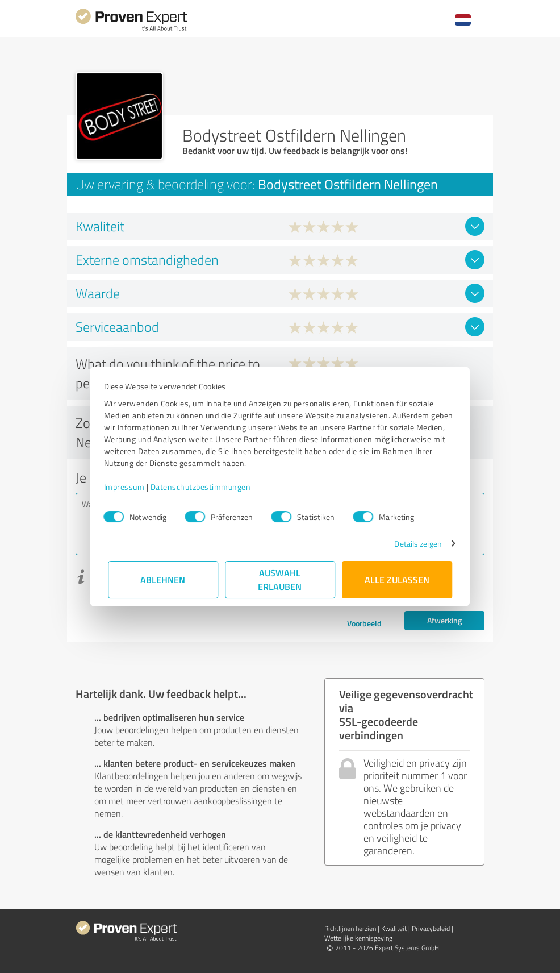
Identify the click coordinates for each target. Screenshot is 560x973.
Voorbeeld (364, 623)
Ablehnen (163, 579)
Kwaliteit (394, 928)
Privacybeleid (431, 928)
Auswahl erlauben (280, 579)
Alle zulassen (397, 579)
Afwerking (444, 620)
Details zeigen (414, 544)
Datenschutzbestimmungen (205, 487)
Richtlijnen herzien (350, 928)
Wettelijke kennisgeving (358, 938)
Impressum (128, 487)
